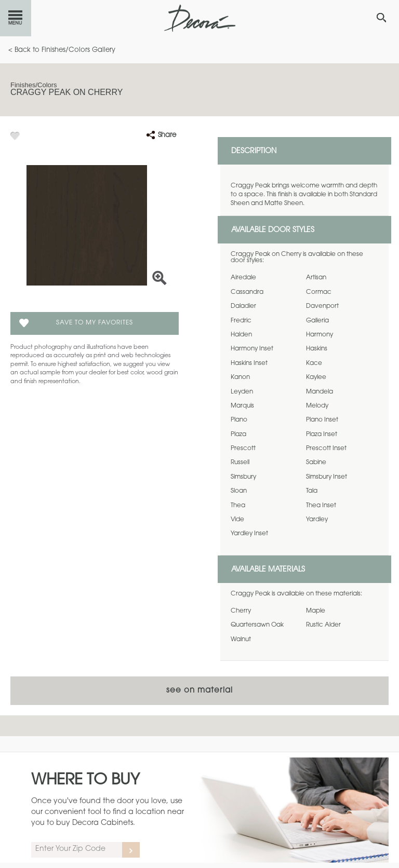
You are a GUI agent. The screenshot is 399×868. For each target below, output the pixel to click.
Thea (238, 506)
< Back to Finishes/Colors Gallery (62, 50)
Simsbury (243, 477)
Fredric (241, 321)
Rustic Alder (323, 625)
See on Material (199, 691)
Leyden (242, 392)
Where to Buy (85, 781)
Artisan (316, 278)
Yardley (317, 520)
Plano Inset (322, 420)
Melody (317, 406)
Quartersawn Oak (257, 625)
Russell (240, 463)
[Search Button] (381, 18)
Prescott (243, 449)
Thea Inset (321, 506)
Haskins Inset (249, 363)
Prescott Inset (326, 449)
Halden (241, 335)
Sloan (239, 491)
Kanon (240, 377)
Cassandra (247, 292)
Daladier (243, 306)
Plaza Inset (322, 435)
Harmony (320, 335)
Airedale (243, 278)
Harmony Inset (252, 349)
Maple (316, 611)
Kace (314, 363)
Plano (239, 420)
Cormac (319, 292)
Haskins (317, 349)
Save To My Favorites (95, 323)
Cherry (241, 611)
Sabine (316, 463)
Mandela (320, 392)
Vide (237, 520)
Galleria (317, 321)
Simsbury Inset (327, 477)
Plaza (238, 435)
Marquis (242, 406)
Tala (312, 491)
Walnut (241, 640)
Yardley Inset (249, 534)
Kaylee (316, 377)
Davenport (322, 306)
